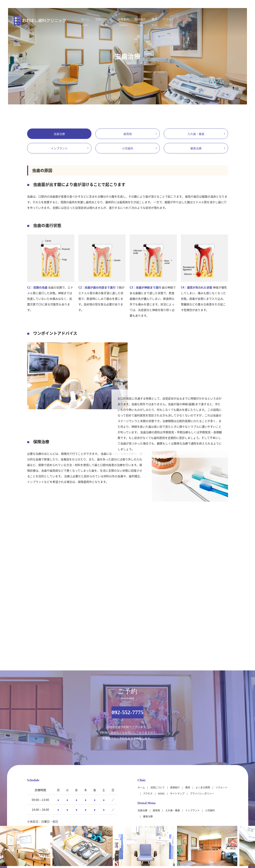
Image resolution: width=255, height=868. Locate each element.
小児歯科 (128, 148)
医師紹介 (145, 21)
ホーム (65, 21)
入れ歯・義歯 (196, 134)
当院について (92, 21)
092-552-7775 (128, 712)
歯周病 (128, 134)
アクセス (188, 21)
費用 (167, 21)
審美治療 (196, 148)
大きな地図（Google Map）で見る (206, 818)
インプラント (59, 148)
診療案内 (120, 21)
